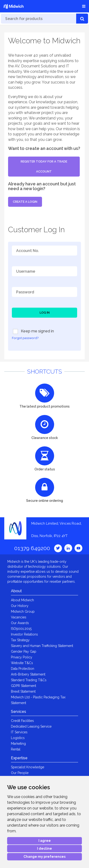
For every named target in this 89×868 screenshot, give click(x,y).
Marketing (18, 744)
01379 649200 (32, 548)
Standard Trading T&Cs (29, 680)
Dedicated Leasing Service (31, 726)
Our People (20, 773)
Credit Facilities (22, 721)
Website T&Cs (22, 663)
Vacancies (19, 617)
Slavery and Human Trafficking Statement (42, 646)
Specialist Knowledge (28, 767)
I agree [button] (45, 841)
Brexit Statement (23, 691)
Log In (45, 313)
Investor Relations (24, 634)
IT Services (19, 732)
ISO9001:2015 (21, 629)
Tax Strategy (20, 640)
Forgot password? (25, 338)
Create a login (25, 202)
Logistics (18, 738)
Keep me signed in (33, 331)
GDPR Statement (23, 686)
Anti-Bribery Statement (28, 674)
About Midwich (22, 600)
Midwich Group (23, 612)
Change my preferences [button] (44, 857)
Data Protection (23, 669)
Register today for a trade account (44, 166)
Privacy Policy (22, 657)
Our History (20, 606)
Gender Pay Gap (24, 651)
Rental (16, 749)
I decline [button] (44, 848)
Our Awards (20, 623)
